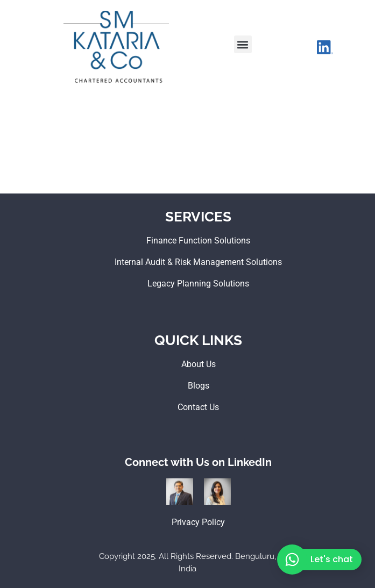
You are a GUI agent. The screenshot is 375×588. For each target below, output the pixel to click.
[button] (243, 44)
